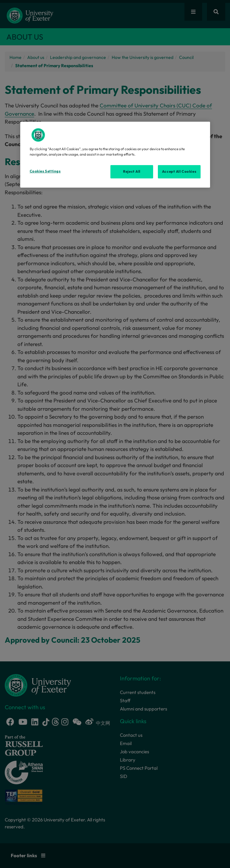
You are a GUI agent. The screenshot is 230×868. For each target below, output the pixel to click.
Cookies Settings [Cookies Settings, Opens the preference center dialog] (45, 171)
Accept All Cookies (179, 171)
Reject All (132, 171)
